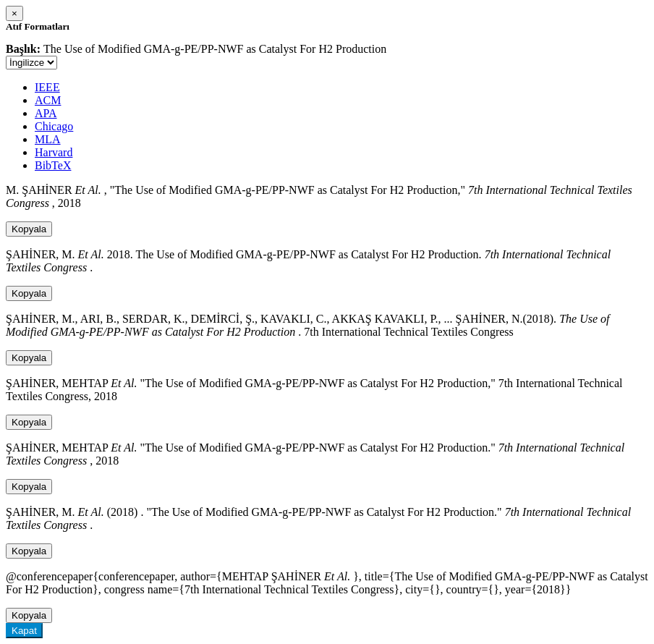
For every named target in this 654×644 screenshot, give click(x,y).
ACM (48, 100)
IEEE (47, 87)
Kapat (24, 631)
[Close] (14, 13)
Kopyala (29, 229)
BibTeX (53, 165)
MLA (48, 139)
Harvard (54, 152)
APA (46, 113)
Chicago (54, 126)
